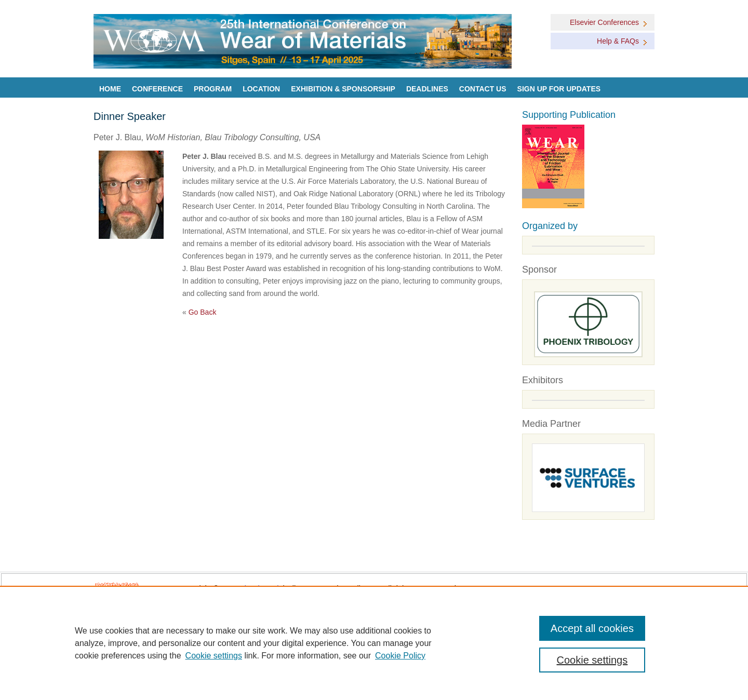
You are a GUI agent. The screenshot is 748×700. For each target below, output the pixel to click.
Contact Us (483, 89)
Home (110, 89)
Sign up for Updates (559, 89)
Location (261, 89)
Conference (157, 89)
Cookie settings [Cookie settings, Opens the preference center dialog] (592, 660)
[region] (374, 643)
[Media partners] (588, 478)
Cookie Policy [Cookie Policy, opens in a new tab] (400, 656)
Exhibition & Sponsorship (343, 89)
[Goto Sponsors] (588, 325)
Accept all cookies (592, 628)
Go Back (203, 312)
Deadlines (427, 89)
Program (213, 89)
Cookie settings (214, 656)
